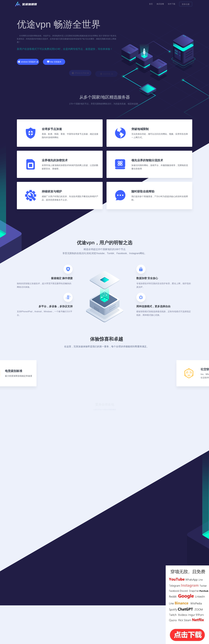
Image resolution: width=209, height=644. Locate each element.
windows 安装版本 (28, 62)
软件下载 (172, 4)
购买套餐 (160, 4)
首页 (151, 4)
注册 (188, 4)
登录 (184, 4)
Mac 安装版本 (54, 73)
